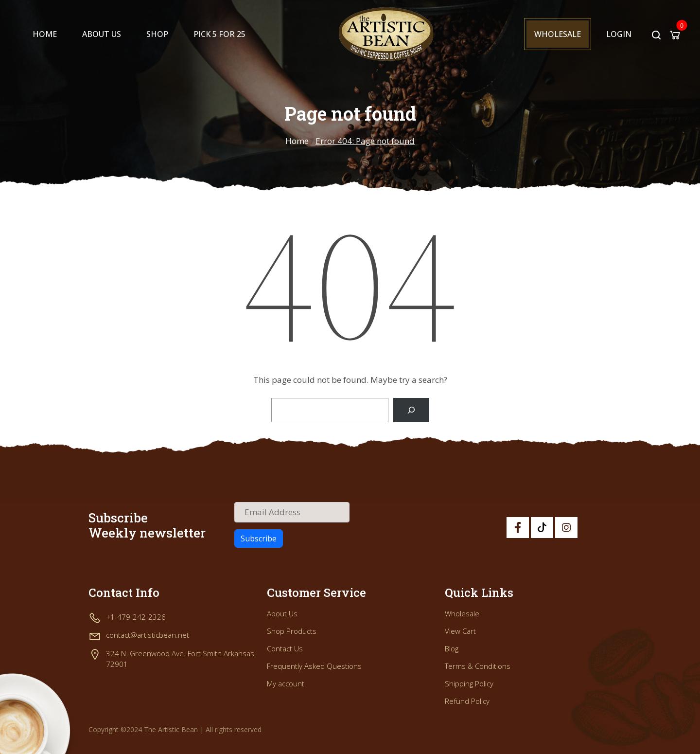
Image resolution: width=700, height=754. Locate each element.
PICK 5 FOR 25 (219, 34)
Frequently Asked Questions (314, 666)
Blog (452, 648)
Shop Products (292, 631)
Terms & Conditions (478, 666)
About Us (102, 34)
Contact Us (285, 648)
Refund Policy (467, 701)
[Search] (411, 410)
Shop (157, 34)
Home (45, 34)
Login (619, 34)
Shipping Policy (469, 683)
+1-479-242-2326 (136, 617)
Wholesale (558, 34)
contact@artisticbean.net (148, 635)
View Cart (460, 631)
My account (286, 683)
